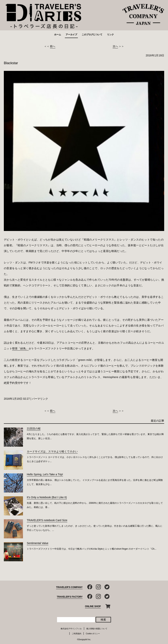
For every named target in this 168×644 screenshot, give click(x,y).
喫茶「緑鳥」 (20, 348)
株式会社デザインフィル (71, 629)
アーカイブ (71, 35)
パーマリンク (40, 399)
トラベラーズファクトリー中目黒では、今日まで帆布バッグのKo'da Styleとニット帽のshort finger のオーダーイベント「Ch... (92, 549)
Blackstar (11, 63)
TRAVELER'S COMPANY (69, 587)
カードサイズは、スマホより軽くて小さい (52, 451)
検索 (103, 620)
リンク (110, 35)
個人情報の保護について (97, 629)
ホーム (58, 35)
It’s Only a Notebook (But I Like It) (47, 497)
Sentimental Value (38, 543)
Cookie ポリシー (93, 634)
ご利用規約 (77, 634)
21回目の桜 (34, 429)
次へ (115, 46)
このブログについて (92, 35)
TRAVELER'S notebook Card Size (47, 520)
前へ (53, 46)
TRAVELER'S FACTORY (70, 597)
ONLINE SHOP (93, 606)
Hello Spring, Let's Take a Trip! (45, 474)
